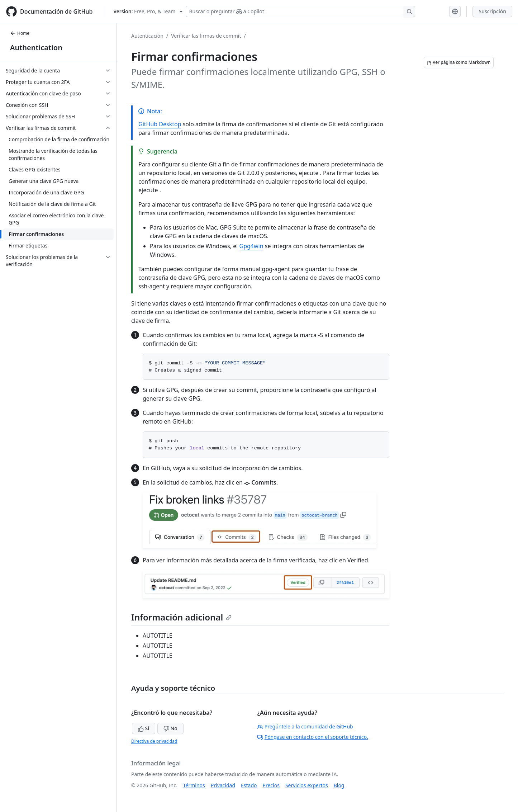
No (170, 728)
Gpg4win (251, 246)
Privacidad (223, 785)
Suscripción (492, 11)
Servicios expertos (307, 785)
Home (20, 33)
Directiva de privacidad (154, 741)
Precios (271, 785)
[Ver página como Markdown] (459, 62)
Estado (249, 785)
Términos (194, 785)
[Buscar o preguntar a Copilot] (300, 11)
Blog (339, 785)
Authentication (36, 48)
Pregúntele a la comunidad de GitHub (305, 726)
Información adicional (181, 617)
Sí (144, 728)
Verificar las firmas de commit (206, 36)
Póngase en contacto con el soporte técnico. (313, 737)
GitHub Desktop (160, 124)
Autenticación (147, 36)
